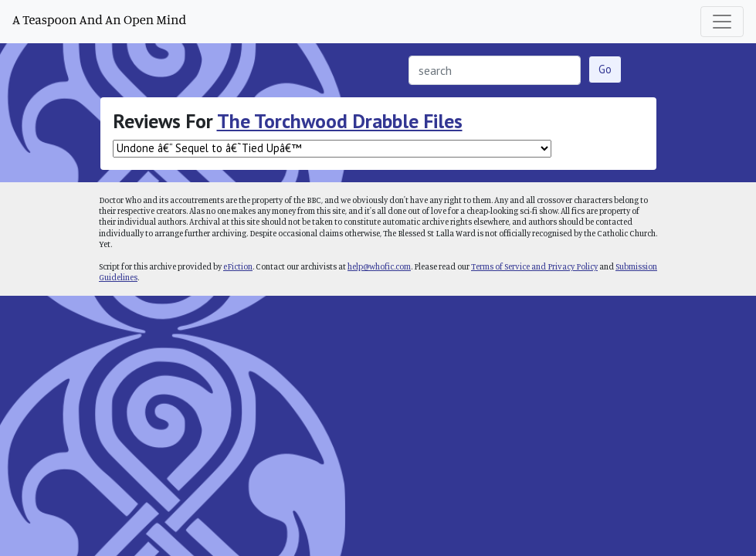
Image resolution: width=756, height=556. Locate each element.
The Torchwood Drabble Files (340, 121)
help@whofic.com (379, 266)
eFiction (238, 266)
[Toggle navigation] (722, 22)
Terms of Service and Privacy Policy (534, 266)
